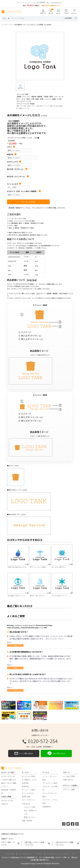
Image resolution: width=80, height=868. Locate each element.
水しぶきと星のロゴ (59, 567)
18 (71, 564)
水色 (28, 106)
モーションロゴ (14, 184)
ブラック (46, 106)
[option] (40, 56)
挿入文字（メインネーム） (18, 177)
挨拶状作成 (26, 796)
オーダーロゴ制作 (29, 776)
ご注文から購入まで (9, 780)
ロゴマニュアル (14, 162)
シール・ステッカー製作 (50, 778)
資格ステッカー (30, 817)
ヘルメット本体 (30, 807)
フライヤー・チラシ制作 (50, 802)
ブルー (34, 106)
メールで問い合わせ (24, 753)
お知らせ (5, 804)
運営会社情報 (10, 854)
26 (27, 564)
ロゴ (15, 668)
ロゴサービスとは (8, 776)
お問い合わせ (68, 780)
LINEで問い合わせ (56, 753)
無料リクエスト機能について (9, 785)
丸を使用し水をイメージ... (17, 596)
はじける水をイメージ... (60, 596)
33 (37, 138)
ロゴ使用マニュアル (29, 780)
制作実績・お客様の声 (9, 791)
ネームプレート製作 (50, 783)
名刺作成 (25, 783)
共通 (15, 645)
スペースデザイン (28, 800)
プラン (11, 147)
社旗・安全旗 (27, 821)
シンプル (26, 108)
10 (27, 593)
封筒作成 (25, 786)
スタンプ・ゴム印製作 (50, 788)
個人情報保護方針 (26, 854)
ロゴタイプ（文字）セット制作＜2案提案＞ (24, 191)
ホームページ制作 (29, 790)
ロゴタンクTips (7, 800)
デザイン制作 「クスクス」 (10, 843)
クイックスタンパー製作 (50, 795)
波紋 (61, 106)
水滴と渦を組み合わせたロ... (17, 567)
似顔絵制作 (47, 807)
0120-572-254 (40, 741)
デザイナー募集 (69, 789)
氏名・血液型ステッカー (30, 812)
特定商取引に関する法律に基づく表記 (61, 854)
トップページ (6, 25)
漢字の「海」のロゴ (37, 596)
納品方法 (12, 154)
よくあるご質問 (69, 776)
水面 (20, 108)
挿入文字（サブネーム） (17, 169)
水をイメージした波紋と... (39, 567)
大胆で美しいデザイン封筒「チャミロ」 (37, 843)
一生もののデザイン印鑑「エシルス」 (67, 843)
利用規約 (39, 854)
